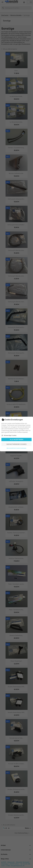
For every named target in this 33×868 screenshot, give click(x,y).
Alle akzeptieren (17, 439)
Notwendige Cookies (9, 435)
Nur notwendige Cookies (16, 444)
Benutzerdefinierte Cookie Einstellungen (16, 448)
